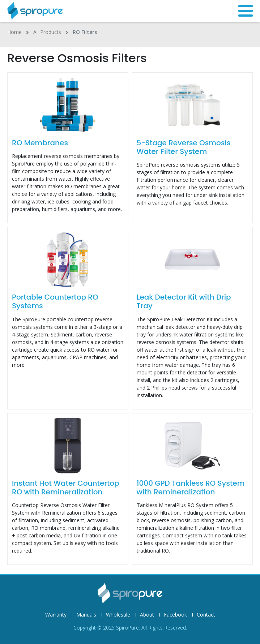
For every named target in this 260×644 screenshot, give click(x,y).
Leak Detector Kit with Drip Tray (184, 301)
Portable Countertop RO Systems (55, 301)
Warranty (56, 615)
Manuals (86, 615)
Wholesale (118, 615)
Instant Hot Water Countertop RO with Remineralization (66, 488)
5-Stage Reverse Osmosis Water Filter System (184, 147)
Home (14, 32)
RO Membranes (40, 143)
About (147, 615)
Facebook (175, 615)
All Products (47, 32)
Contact (206, 615)
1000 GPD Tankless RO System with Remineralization (191, 488)
